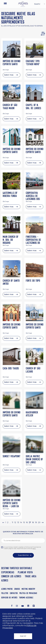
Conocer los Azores (11, 576)
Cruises (17, 589)
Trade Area (31, 576)
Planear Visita (25, 572)
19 (36, 523)
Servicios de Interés (9, 598)
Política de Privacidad (28, 593)
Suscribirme (23, 555)
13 (18, 523)
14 (21, 523)
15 (24, 523)
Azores (5, 580)
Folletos (5, 593)
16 (27, 523)
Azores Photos (7, 589)
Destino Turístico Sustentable (17, 568)
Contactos (14, 593)
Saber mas (9, 75)
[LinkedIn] (28, 606)
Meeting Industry (28, 589)
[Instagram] (17, 606)
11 (13, 523)
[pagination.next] (42, 523)
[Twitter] (34, 606)
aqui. (34, 549)
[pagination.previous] (3, 523)
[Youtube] (23, 606)
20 (39, 523)
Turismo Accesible (26, 598)
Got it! (23, 636)
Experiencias (8, 572)
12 (15, 523)
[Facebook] (12, 606)
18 (33, 523)
